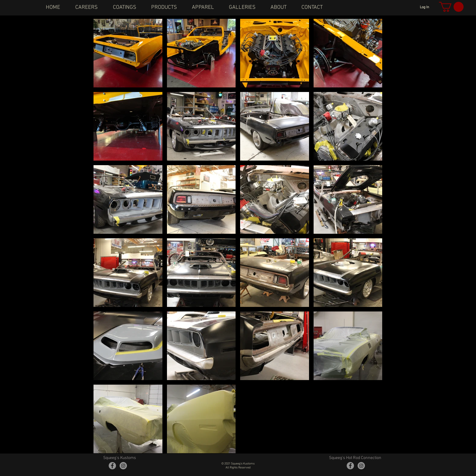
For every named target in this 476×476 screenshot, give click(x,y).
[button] (451, 7)
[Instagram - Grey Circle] (123, 466)
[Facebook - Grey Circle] (112, 466)
